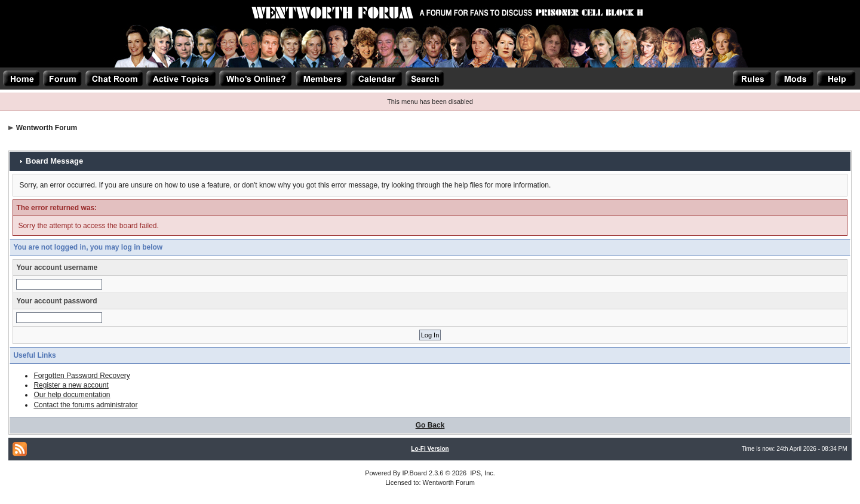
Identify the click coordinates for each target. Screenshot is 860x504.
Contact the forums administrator (85, 405)
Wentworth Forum (47, 128)
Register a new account (71, 385)
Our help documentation (72, 395)
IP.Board (415, 473)
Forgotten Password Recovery (82, 376)
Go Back (430, 425)
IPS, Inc (482, 473)
